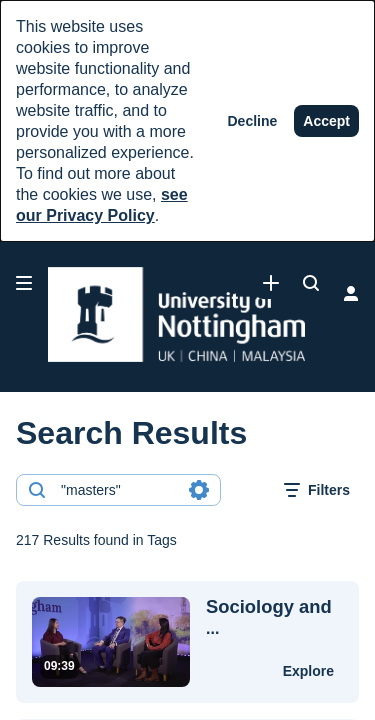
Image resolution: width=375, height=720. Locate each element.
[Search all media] (311, 283)
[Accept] (326, 121)
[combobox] (117, 490)
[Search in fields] (199, 490)
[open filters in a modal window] (317, 490)
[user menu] (351, 293)
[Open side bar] (24, 283)
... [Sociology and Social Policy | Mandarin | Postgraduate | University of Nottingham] (269, 617)
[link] (271, 283)
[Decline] (253, 121)
